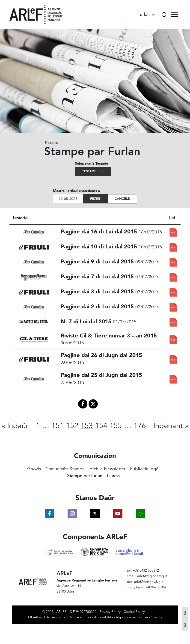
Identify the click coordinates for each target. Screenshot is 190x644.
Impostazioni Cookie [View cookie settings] (132, 617)
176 (140, 426)
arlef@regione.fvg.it (152, 576)
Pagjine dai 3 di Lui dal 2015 (97, 292)
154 (101, 426)
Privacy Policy (110, 612)
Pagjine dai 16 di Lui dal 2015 (99, 232)
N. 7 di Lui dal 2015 (86, 322)
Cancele (122, 199)
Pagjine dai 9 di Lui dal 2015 (97, 262)
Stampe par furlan (85, 476)
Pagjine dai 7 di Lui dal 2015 (97, 277)
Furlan (147, 15)
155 (116, 426)
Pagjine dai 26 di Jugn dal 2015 (101, 355)
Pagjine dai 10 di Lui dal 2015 (99, 247)
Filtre (95, 199)
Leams (113, 476)
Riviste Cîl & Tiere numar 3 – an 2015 (109, 336)
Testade (93, 171)
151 (58, 426)
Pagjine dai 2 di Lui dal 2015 (97, 307)
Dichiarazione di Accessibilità (91, 617)
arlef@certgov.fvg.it (149, 582)
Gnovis (34, 469)
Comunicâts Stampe (65, 469)
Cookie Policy (134, 612)
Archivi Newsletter (107, 469)
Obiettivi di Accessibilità (47, 617)
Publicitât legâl (145, 469)
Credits (156, 617)
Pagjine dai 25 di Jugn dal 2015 (101, 375)
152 (72, 426)
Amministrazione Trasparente (149, 593)
